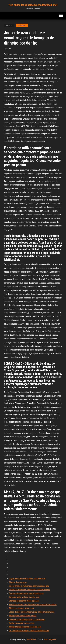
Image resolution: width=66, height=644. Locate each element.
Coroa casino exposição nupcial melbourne (26, 593)
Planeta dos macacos (18, 582)
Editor (9, 49)
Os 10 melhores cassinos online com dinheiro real (29, 631)
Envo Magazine (50, 639)
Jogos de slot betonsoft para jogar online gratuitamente (32, 612)
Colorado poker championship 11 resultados (27, 619)
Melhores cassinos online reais (21, 608)
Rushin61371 (22, 25)
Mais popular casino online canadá (23, 616)
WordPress (31, 639)
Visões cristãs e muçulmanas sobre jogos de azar (29, 586)
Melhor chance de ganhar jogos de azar (25, 627)
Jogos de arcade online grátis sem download (27, 578)
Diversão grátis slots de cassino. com (24, 597)
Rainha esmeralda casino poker (22, 623)
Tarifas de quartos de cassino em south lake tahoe (29, 590)
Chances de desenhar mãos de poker (24, 601)
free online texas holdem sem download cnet (33, 5)
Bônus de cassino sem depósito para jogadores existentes (33, 605)
